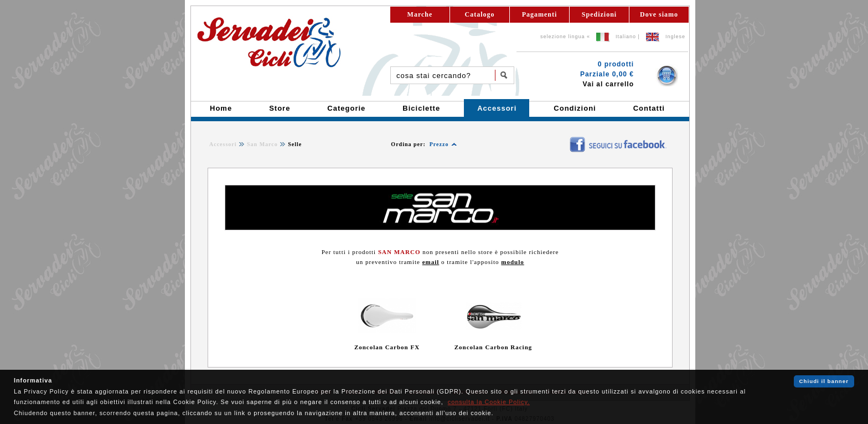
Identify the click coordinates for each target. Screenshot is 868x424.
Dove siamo (659, 14)
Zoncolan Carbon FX (387, 347)
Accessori (223, 144)
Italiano (626, 37)
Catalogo (480, 14)
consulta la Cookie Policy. (489, 402)
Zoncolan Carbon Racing (494, 347)
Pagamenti (540, 14)
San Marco (262, 144)
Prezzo (439, 144)
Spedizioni (599, 14)
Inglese (675, 37)
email (431, 262)
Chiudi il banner (824, 381)
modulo (512, 262)
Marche (420, 14)
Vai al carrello (608, 84)
